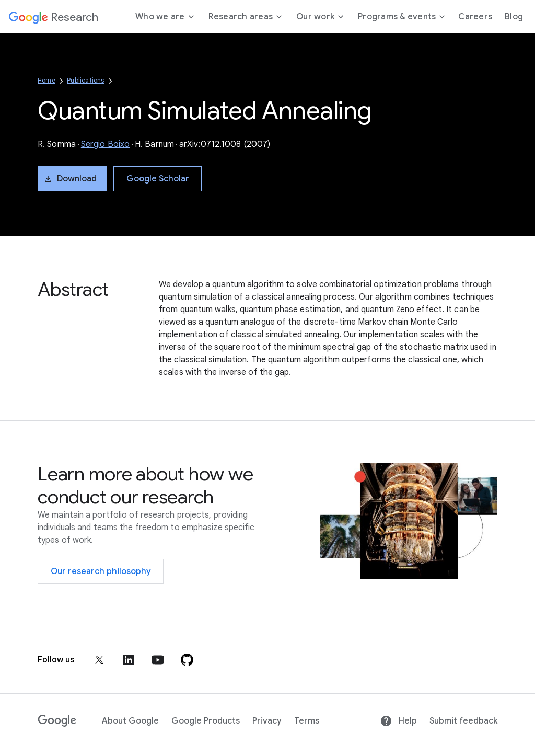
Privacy (267, 721)
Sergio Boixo (105, 144)
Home (46, 80)
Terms (307, 721)
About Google (130, 721)
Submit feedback (463, 721)
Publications (85, 80)
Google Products (206, 721)
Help (398, 721)
